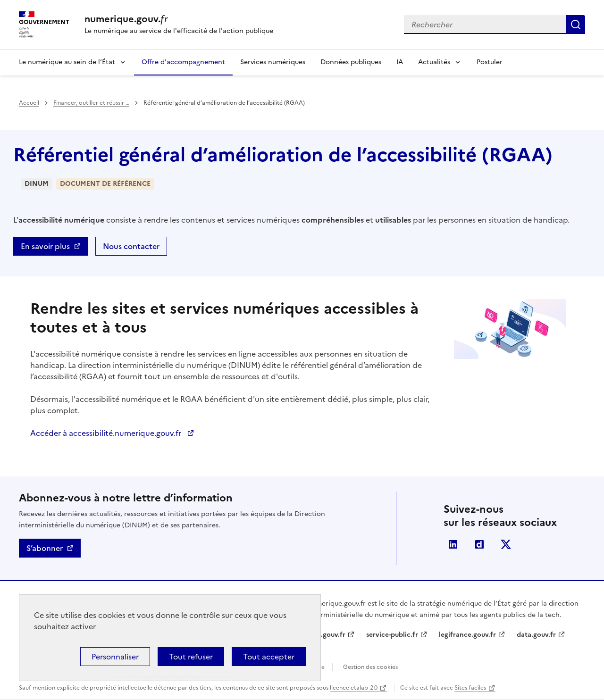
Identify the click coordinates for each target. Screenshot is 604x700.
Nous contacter (131, 246)
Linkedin (453, 544)
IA (400, 62)
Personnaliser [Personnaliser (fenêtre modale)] (115, 657)
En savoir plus (45, 246)
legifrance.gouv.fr (467, 635)
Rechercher (576, 25)
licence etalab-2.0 (354, 688)
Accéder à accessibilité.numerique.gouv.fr (107, 433)
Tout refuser (191, 657)
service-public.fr (392, 635)
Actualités (434, 62)
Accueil (29, 103)
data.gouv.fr (536, 635)
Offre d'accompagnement (183, 62)
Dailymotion (479, 544)
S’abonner (45, 548)
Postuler (490, 62)
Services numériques (273, 62)
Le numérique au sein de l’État (67, 62)
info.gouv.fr (327, 635)
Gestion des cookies (370, 667)
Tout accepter (269, 657)
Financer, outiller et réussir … (91, 103)
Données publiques (351, 62)
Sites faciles (470, 688)
